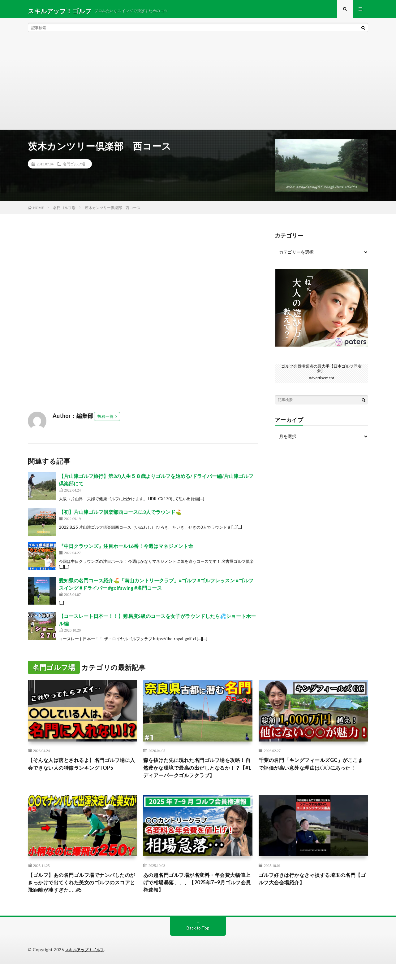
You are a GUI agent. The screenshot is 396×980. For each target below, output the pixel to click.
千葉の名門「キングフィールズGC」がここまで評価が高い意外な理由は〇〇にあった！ (313, 772)
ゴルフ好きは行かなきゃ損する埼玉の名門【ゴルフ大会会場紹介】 (313, 893)
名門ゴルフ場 (74, 168)
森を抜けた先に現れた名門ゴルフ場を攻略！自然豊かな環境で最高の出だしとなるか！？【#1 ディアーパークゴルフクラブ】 (198, 777)
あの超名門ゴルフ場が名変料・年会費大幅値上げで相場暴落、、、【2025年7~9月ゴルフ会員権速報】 (198, 898)
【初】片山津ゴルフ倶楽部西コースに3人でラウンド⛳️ (120, 515)
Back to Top (198, 944)
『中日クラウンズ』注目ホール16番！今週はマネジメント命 (126, 549)
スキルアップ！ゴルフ (86, 966)
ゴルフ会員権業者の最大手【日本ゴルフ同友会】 (321, 372)
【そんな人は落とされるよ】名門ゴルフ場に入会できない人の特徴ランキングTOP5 (82, 768)
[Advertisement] (198, 87)
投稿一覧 (105, 420)
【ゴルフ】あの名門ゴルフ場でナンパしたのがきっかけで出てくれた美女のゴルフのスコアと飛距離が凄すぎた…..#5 (82, 898)
